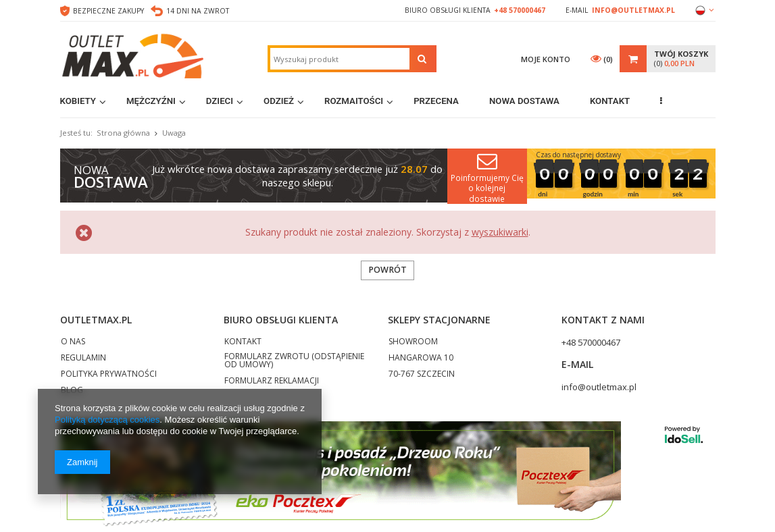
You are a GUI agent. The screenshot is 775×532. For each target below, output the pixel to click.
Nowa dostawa (524, 101)
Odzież (279, 101)
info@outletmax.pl (633, 10)
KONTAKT (243, 342)
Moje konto (546, 59)
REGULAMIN (83, 358)
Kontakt (610, 101)
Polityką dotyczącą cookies (107, 420)
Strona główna (123, 133)
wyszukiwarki (500, 232)
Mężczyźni (151, 101)
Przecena (436, 101)
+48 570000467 (520, 10)
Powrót (387, 270)
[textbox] (340, 59)
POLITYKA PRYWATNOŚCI (109, 375)
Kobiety (78, 101)
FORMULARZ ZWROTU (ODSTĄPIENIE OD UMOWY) (294, 361)
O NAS (73, 342)
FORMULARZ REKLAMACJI (272, 381)
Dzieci (220, 101)
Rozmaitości (354, 101)
